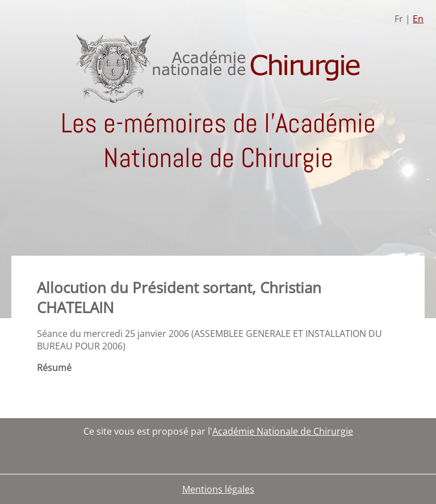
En (418, 19)
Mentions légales (218, 489)
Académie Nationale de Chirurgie (283, 431)
